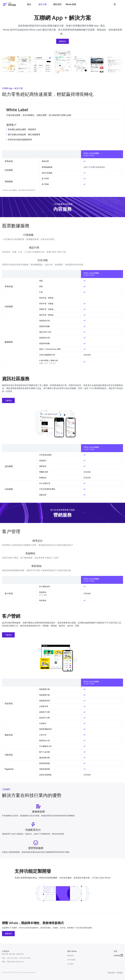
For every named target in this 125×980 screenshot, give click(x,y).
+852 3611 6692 (25, 958)
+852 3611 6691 (12, 958)
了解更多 (8, 400)
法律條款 (119, 973)
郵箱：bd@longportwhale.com (13, 962)
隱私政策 (111, 973)
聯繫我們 (62, 41)
